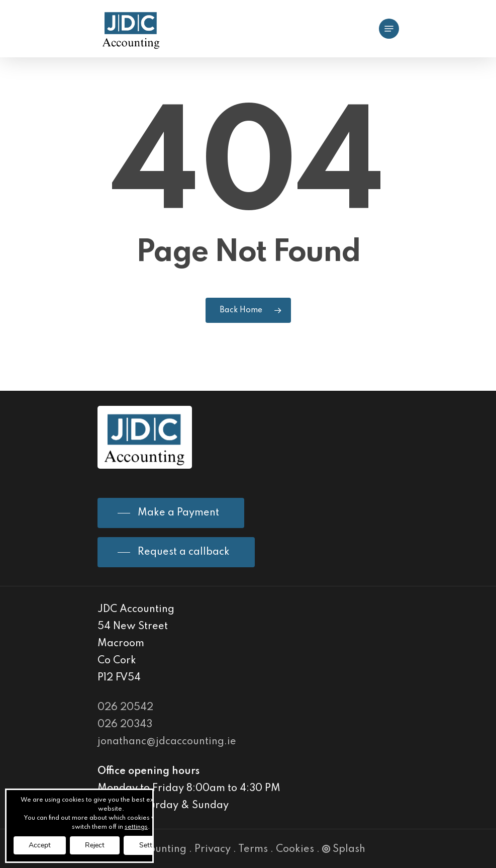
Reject (95, 845)
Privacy (213, 849)
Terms (253, 849)
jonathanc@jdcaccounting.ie (167, 742)
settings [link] (136, 827)
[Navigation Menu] (389, 29)
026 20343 (125, 725)
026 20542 (125, 708)
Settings (152, 845)
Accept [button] (40, 845)
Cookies (295, 849)
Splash (344, 849)
